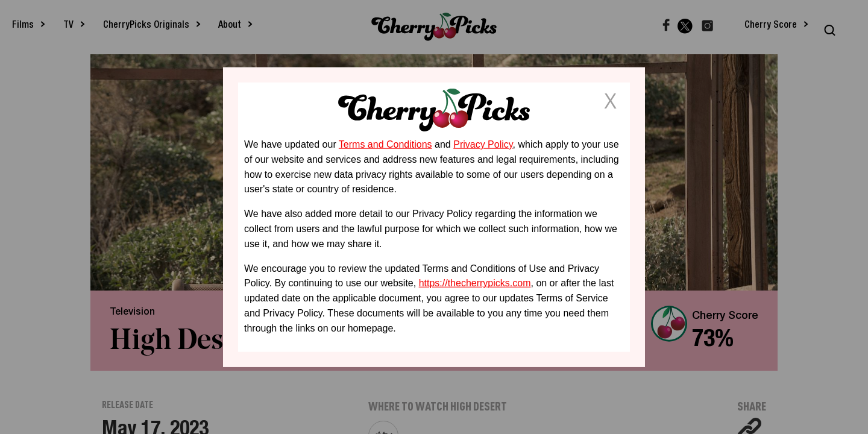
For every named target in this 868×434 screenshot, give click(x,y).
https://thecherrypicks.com (475, 283)
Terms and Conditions (385, 144)
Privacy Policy (483, 144)
